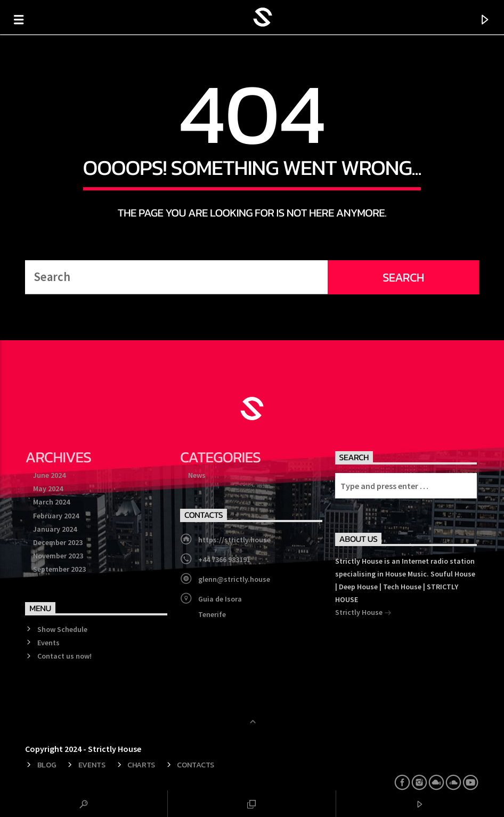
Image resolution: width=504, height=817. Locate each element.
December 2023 (58, 542)
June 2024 (49, 475)
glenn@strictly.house (234, 579)
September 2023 (59, 569)
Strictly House (363, 613)
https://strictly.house (234, 540)
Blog (47, 765)
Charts (141, 765)
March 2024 (51, 502)
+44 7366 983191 (224, 559)
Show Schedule (62, 629)
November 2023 (58, 556)
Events (48, 643)
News (197, 475)
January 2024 (55, 529)
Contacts (196, 765)
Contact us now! (64, 656)
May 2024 (48, 488)
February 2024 (56, 516)
